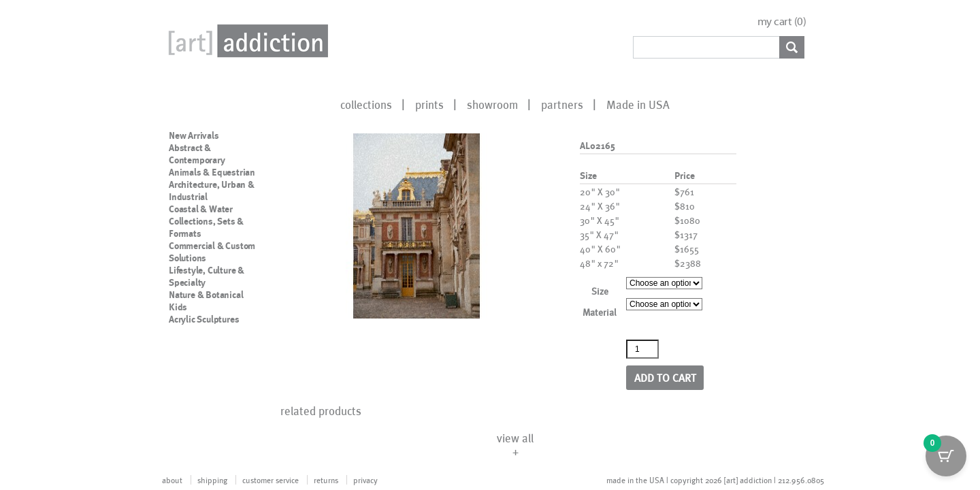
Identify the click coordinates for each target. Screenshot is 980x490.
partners (562, 104)
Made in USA (638, 104)
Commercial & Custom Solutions (212, 252)
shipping (212, 480)
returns (326, 480)
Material (600, 312)
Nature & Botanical (206, 295)
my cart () (782, 21)
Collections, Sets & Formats (206, 227)
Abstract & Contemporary (197, 154)
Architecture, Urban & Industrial (212, 191)
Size (600, 291)
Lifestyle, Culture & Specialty (207, 276)
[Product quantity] (642, 349)
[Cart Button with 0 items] (946, 456)
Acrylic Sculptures (204, 319)
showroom (492, 104)
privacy (365, 480)
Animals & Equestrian (212, 172)
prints (429, 104)
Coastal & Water (201, 209)
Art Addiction (246, 41)
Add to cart (665, 377)
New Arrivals (194, 135)
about (172, 480)
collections (366, 104)
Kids (178, 307)
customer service (271, 480)
